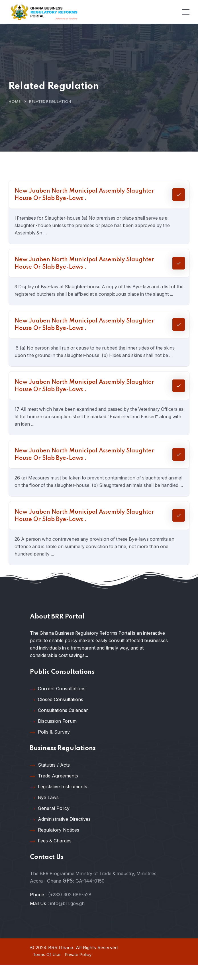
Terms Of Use (47, 969)
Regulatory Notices (55, 845)
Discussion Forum (53, 736)
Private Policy (78, 969)
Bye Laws (44, 812)
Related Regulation (50, 102)
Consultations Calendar (59, 725)
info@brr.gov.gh (67, 918)
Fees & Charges (51, 856)
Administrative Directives (60, 834)
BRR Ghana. (61, 962)
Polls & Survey (50, 747)
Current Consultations (58, 704)
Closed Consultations (57, 714)
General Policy (50, 823)
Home (15, 102)
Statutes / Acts (50, 780)
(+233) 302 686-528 (70, 909)
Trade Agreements (54, 791)
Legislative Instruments (59, 802)
